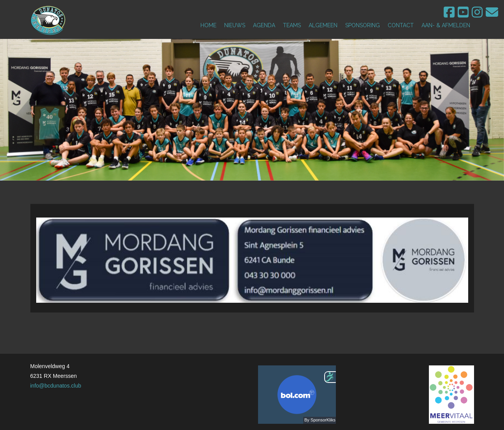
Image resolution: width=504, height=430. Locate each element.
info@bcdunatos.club (56, 386)
